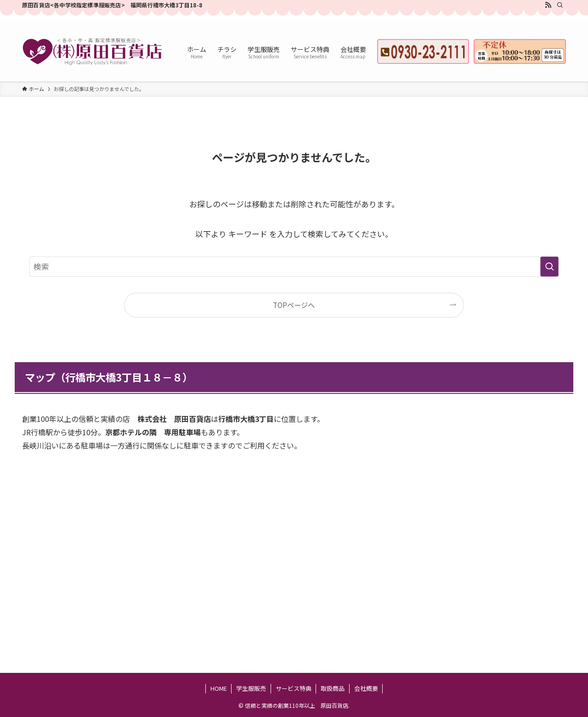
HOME (219, 688)
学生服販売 (251, 688)
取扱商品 (333, 688)
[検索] (560, 5)
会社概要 (366, 688)
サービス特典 (294, 688)
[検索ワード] (294, 267)
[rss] (548, 5)
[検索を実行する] (549, 267)
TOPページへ (294, 305)
